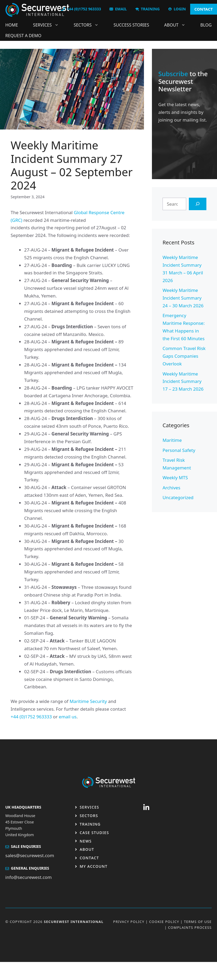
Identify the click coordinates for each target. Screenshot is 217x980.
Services (48, 25)
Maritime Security (88, 701)
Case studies (94, 833)
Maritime (172, 440)
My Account (94, 866)
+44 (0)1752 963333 (31, 717)
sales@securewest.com (30, 855)
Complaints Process (190, 927)
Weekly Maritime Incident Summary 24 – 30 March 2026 (183, 298)
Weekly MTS (175, 478)
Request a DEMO (23, 36)
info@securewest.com (29, 877)
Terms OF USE (198, 922)
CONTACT (204, 9)
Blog (206, 25)
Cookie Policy (164, 922)
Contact (89, 858)
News (86, 841)
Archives (171, 488)
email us (68, 717)
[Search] (198, 204)
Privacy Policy (129, 922)
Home (12, 25)
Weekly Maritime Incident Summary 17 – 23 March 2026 (183, 381)
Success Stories (131, 25)
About (177, 25)
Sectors (89, 25)
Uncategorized (178, 497)
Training (90, 824)
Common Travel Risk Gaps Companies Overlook (184, 356)
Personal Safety (179, 450)
